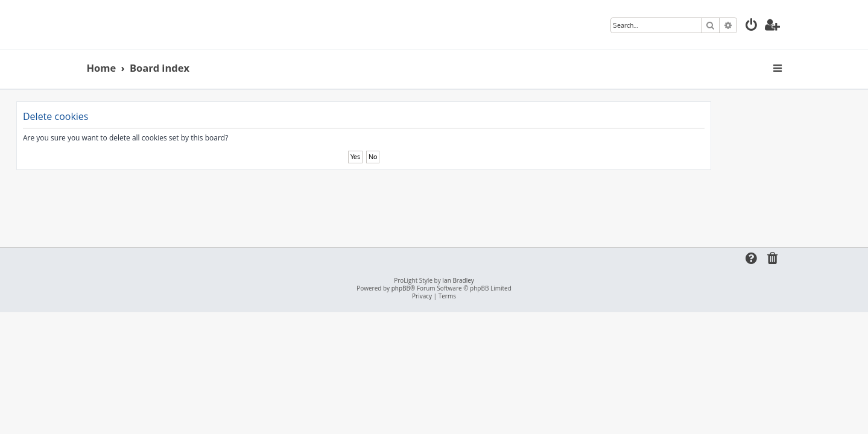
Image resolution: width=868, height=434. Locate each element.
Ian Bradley (458, 281)
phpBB (401, 288)
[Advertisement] (434, 203)
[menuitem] (752, 26)
